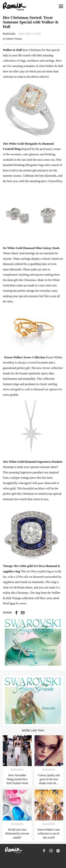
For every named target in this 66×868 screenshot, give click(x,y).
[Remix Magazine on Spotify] (58, 851)
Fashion (9, 34)
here (12, 603)
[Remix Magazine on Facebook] (44, 851)
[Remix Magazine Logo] (14, 6)
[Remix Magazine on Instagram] (51, 851)
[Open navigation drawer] (61, 6)
